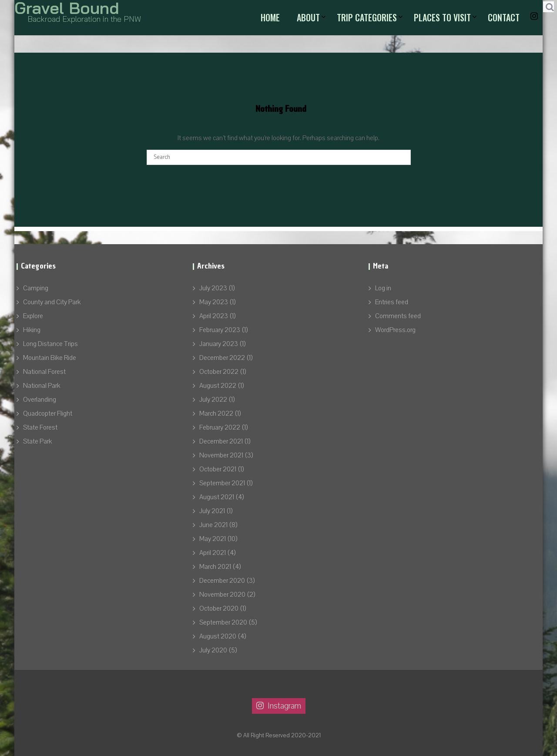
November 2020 (222, 595)
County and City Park (52, 302)
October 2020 (219, 608)
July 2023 (213, 288)
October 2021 (218, 469)
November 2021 (221, 455)
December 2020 (222, 581)
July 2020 (213, 650)
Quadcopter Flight (48, 413)
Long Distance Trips (50, 344)
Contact (504, 17)
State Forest (40, 427)
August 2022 (218, 386)
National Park (42, 386)
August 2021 (217, 497)
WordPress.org (395, 330)
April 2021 (213, 553)
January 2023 (219, 344)
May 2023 (214, 302)
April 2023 (214, 316)
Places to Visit (442, 17)
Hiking (32, 330)
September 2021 (222, 483)
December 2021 (221, 441)
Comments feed (398, 316)
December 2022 (222, 358)
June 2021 (213, 525)
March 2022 (216, 413)
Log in (383, 288)
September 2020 (223, 622)
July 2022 (213, 400)
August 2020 (218, 636)
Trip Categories (367, 17)
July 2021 (212, 511)
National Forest (44, 372)
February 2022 (220, 427)
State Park (37, 441)
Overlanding (40, 400)
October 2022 (219, 372)
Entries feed (392, 302)
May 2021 (213, 539)
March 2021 (215, 567)
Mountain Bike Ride (50, 358)
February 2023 (220, 330)
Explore (33, 316)
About (308, 17)
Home (270, 17)
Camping (36, 288)
